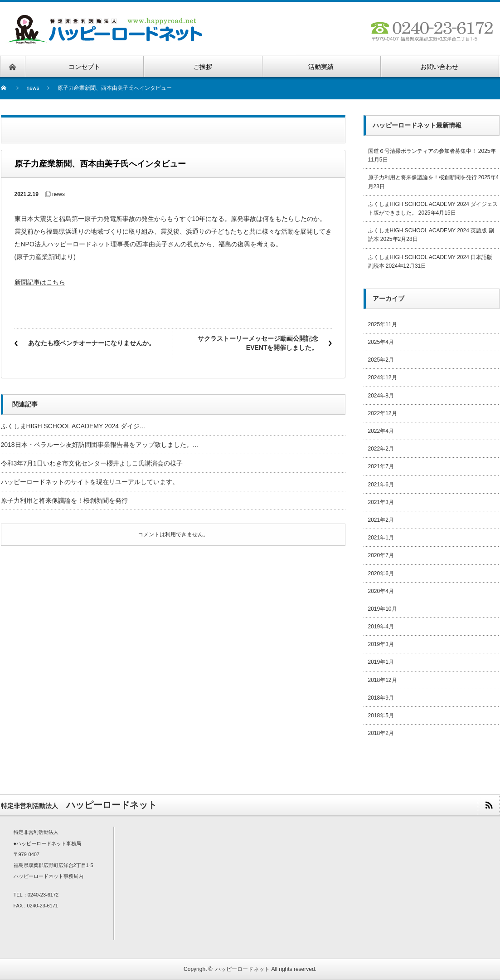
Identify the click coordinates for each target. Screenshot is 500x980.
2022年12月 (383, 413)
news (33, 88)
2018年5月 (381, 715)
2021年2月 (381, 520)
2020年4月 (381, 591)
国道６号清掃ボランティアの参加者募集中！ (422, 151)
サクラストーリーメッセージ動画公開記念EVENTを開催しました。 (258, 343)
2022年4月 (381, 431)
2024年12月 (383, 377)
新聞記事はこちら (40, 282)
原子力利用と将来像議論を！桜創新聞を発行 (64, 500)
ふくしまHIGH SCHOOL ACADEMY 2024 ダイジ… (74, 426)
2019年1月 (381, 662)
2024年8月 (381, 396)
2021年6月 (381, 485)
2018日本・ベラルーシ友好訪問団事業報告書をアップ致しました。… (100, 445)
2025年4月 (381, 342)
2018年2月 (381, 733)
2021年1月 (381, 538)
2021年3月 (381, 502)
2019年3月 (381, 644)
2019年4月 (381, 627)
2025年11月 (383, 324)
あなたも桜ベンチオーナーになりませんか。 (92, 343)
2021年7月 (381, 466)
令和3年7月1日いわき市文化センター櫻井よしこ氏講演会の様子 (92, 463)
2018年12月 (383, 680)
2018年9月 (381, 698)
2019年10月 (383, 609)
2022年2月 (381, 449)
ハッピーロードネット (243, 969)
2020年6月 (381, 573)
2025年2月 (381, 360)
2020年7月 (381, 555)
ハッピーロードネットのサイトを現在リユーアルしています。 (90, 482)
